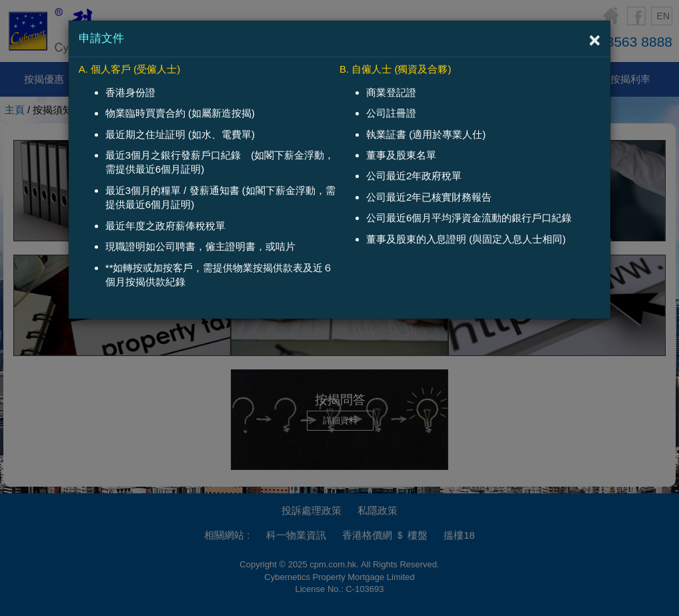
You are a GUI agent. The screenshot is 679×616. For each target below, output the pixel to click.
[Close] (595, 40)
